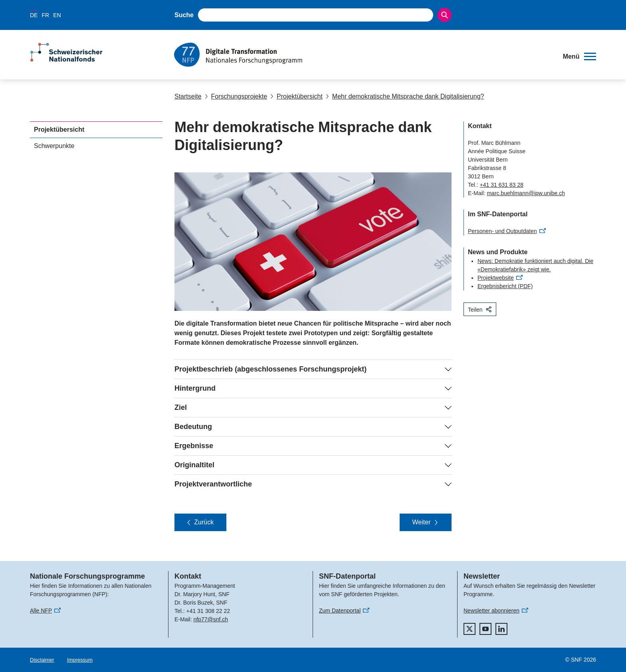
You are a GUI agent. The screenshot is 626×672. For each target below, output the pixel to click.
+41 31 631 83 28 (502, 185)
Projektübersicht (296, 96)
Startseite (188, 96)
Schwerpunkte (54, 146)
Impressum (80, 660)
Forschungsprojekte (236, 96)
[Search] (445, 15)
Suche (184, 15)
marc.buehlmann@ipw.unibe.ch (526, 193)
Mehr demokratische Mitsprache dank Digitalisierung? (405, 96)
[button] (579, 57)
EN (57, 15)
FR (45, 15)
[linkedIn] (501, 629)
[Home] (363, 55)
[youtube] (485, 629)
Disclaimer (42, 660)
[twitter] (469, 629)
